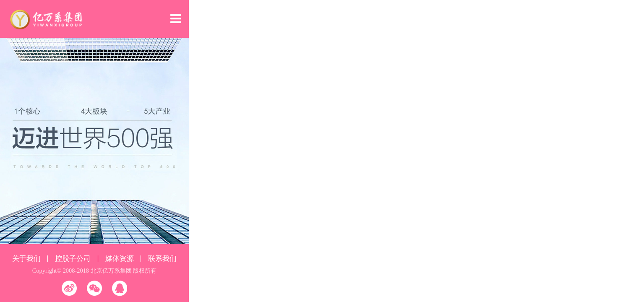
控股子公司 (73, 259)
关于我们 (26, 259)
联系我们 (162, 259)
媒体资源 (120, 259)
